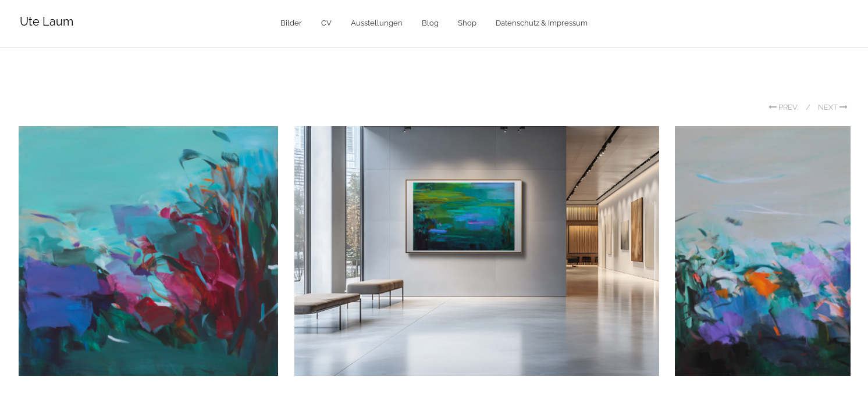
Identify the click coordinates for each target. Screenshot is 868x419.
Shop (467, 23)
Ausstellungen (377, 23)
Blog (430, 23)
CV (326, 23)
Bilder (291, 23)
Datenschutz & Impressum (542, 23)
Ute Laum (47, 22)
